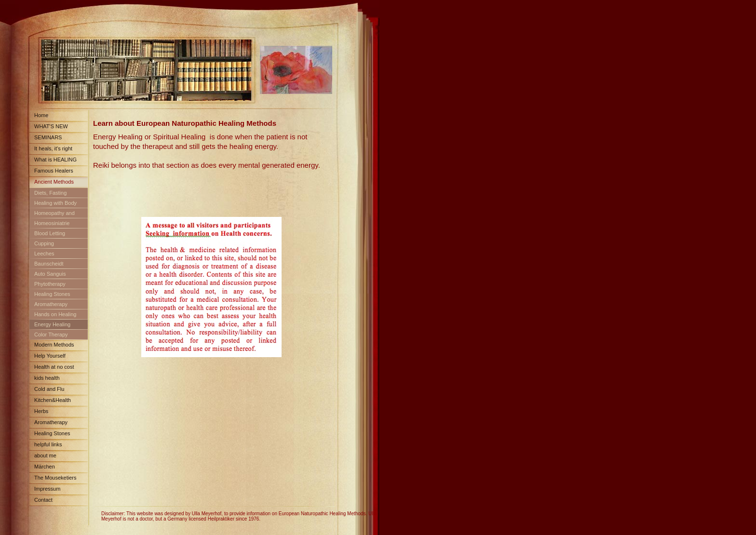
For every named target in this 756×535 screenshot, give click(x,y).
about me (45, 455)
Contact (43, 500)
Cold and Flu (49, 389)
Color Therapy (51, 334)
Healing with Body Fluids (53, 205)
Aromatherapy (51, 304)
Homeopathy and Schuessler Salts (52, 215)
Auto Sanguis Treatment (47, 275)
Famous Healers (54, 171)
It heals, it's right (53, 148)
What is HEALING (55, 160)
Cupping (44, 243)
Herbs (41, 411)
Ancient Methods (54, 182)
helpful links (48, 444)
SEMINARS (48, 137)
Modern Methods (54, 345)
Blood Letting (50, 233)
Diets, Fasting (50, 193)
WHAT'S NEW (51, 126)
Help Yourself (50, 356)
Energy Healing (52, 324)
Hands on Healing (55, 314)
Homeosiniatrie (52, 223)
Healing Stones (52, 294)
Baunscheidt (49, 264)
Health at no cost (54, 367)
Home (41, 115)
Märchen (45, 467)
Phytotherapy (50, 284)
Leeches (44, 254)
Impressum (47, 489)
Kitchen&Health (53, 400)
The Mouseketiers (55, 478)
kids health (47, 378)
